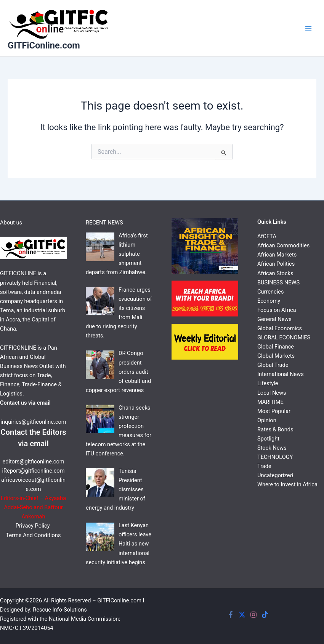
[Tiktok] (265, 615)
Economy (269, 301)
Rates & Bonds (275, 429)
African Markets (277, 255)
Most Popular (274, 411)
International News (281, 374)
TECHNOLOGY (275, 457)
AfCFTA (267, 236)
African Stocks (275, 273)
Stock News (272, 448)
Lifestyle (268, 383)
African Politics (276, 264)
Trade (264, 466)
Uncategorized (275, 475)
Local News (272, 393)
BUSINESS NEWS (278, 282)
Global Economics (280, 328)
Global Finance (276, 347)
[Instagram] (253, 615)
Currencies (270, 292)
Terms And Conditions (34, 535)
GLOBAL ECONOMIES (284, 337)
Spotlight (268, 439)
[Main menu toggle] (308, 28)
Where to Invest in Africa (287, 484)
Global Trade (273, 365)
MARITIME (270, 402)
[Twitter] (242, 615)
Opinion (267, 420)
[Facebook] (231, 615)
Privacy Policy (33, 526)
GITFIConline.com (119, 600)
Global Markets (276, 356)
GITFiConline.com (44, 45)
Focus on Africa (277, 310)
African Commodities (283, 245)
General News (274, 319)
